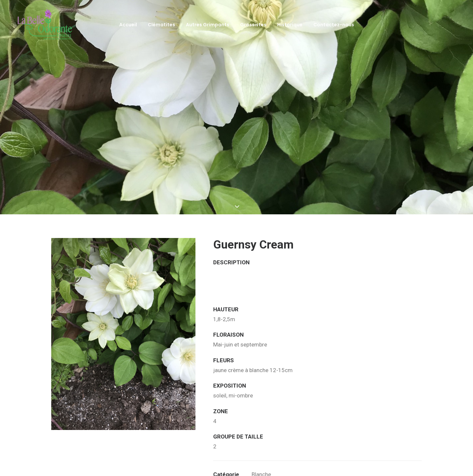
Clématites (161, 25)
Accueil (128, 25)
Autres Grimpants (208, 25)
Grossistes (253, 25)
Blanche (261, 451)
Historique (290, 25)
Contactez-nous (334, 25)
